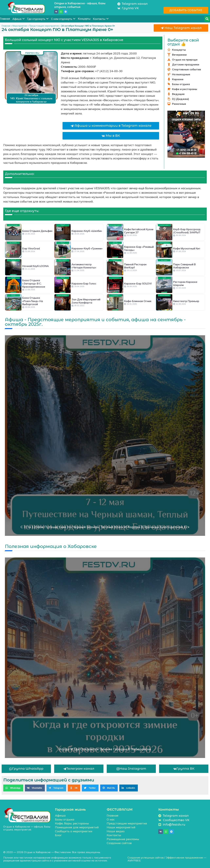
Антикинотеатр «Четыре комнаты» (84, 266)
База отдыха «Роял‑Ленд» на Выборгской (33, 301)
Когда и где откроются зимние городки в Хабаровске (105, 749)
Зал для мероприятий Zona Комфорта (86, 301)
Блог (58, 835)
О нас (111, 819)
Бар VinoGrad (31, 248)
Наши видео (116, 831)
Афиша (19, 19)
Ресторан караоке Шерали (185, 283)
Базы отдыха (65, 819)
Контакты (101, 19)
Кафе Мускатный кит (187, 248)
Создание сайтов (119, 843)
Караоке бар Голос (84, 283)
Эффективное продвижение (184, 858)
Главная (5, 19)
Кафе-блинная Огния (138, 301)
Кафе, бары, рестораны (72, 823)
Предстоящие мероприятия (44, 26)
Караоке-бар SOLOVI (138, 283)
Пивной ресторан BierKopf (135, 266)
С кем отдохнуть (63, 19)
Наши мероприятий (121, 827)
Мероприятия (20, 26)
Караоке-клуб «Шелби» (87, 231)
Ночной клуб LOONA (36, 266)
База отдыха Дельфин (37, 231)
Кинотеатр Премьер (186, 301)
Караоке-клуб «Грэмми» (87, 248)
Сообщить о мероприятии (74, 831)
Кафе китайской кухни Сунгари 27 (139, 231)
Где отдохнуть (38, 19)
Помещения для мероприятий (77, 827)
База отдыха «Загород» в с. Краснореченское (34, 283)
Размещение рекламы (123, 839)
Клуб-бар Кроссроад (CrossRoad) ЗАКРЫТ (187, 231)
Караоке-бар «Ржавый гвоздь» (139, 248)
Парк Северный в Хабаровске (184, 266)
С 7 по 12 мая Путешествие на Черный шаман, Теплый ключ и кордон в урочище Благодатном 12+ (105, 527)
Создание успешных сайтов (146, 858)
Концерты (84, 19)
